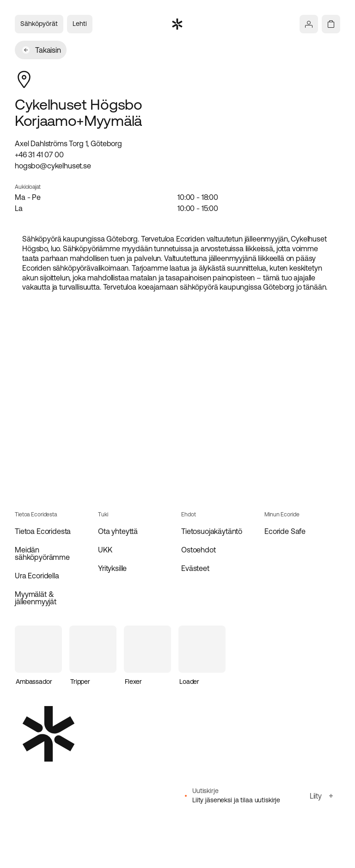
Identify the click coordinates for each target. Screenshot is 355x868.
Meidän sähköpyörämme (42, 553)
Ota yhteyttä (118, 531)
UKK (105, 550)
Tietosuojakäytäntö (212, 531)
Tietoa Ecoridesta (43, 531)
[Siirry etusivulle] (177, 24)
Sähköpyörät (39, 24)
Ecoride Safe (285, 531)
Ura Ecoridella (37, 576)
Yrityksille (112, 568)
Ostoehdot (199, 550)
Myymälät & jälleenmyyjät (36, 598)
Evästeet (195, 568)
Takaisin (42, 50)
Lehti (80, 24)
